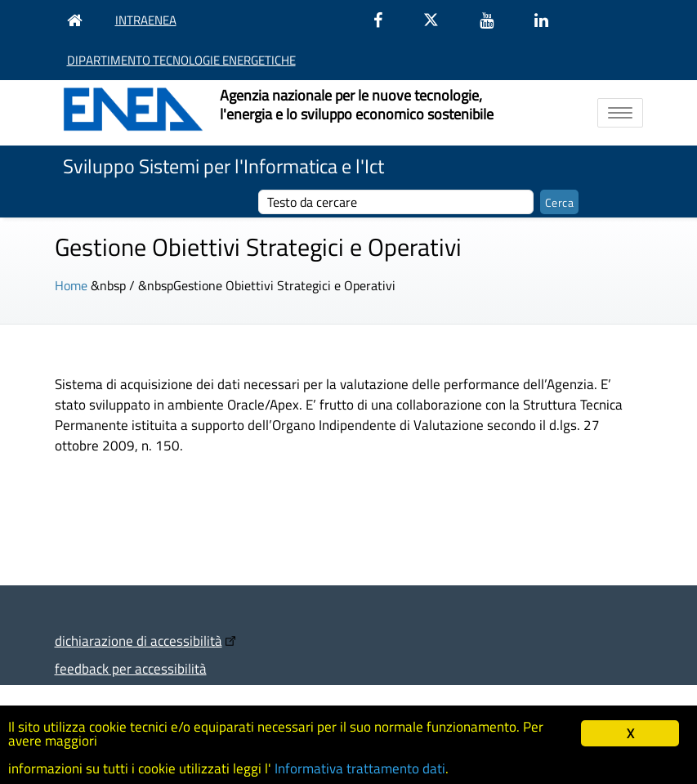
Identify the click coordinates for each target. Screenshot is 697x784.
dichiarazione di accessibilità (139, 641)
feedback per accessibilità (131, 668)
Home (71, 285)
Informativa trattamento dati (360, 768)
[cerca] (396, 202)
